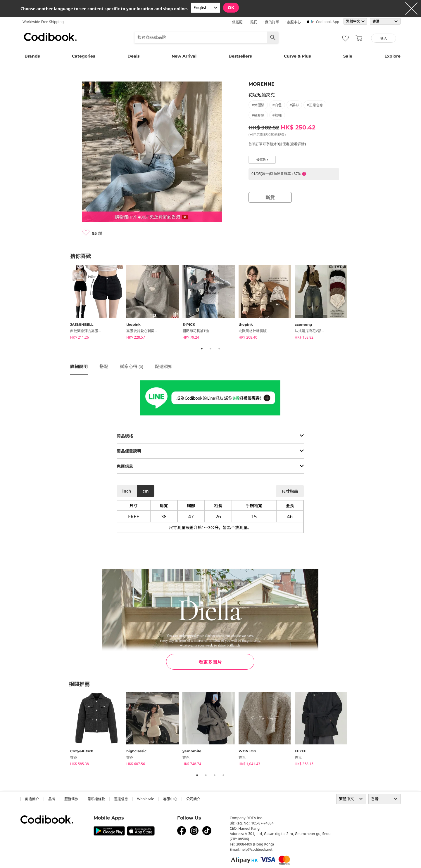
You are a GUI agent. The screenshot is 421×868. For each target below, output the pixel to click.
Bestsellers (240, 56)
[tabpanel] (98, 303)
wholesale (146, 799)
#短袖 (277, 115)
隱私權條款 (96, 799)
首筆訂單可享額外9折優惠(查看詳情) (277, 144)
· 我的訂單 (271, 22)
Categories (83, 56)
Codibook (50, 37)
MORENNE (262, 84)
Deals (133, 56)
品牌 (52, 799)
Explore (392, 56)
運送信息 (121, 799)
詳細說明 (79, 366)
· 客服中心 (293, 22)
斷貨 (270, 197)
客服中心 (170, 799)
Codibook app (328, 22)
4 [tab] (223, 775)
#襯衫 (294, 105)
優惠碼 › (262, 160)
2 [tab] (210, 349)
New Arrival (184, 56)
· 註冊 (253, 22)
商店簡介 (32, 799)
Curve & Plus (297, 56)
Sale (348, 56)
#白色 (277, 105)
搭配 (104, 366)
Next (355, 303)
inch (127, 491)
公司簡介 (193, 799)
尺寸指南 (290, 491)
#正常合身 (315, 105)
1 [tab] (202, 349)
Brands (32, 56)
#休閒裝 (258, 105)
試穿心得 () (132, 366)
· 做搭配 (236, 22)
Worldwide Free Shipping (43, 22)
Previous (66, 303)
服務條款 (71, 799)
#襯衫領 (258, 115)
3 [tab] (219, 349)
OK (231, 8)
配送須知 (164, 366)
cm (145, 491)
